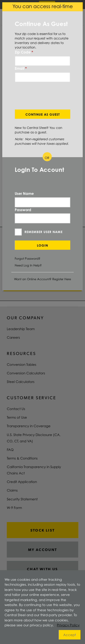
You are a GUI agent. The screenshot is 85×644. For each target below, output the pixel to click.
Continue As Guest (43, 114)
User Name (24, 194)
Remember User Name (44, 232)
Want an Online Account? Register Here (42, 279)
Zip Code (24, 52)
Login (42, 245)
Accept (70, 635)
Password (23, 210)
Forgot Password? (28, 259)
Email (21, 68)
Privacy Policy (68, 625)
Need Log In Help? (28, 265)
